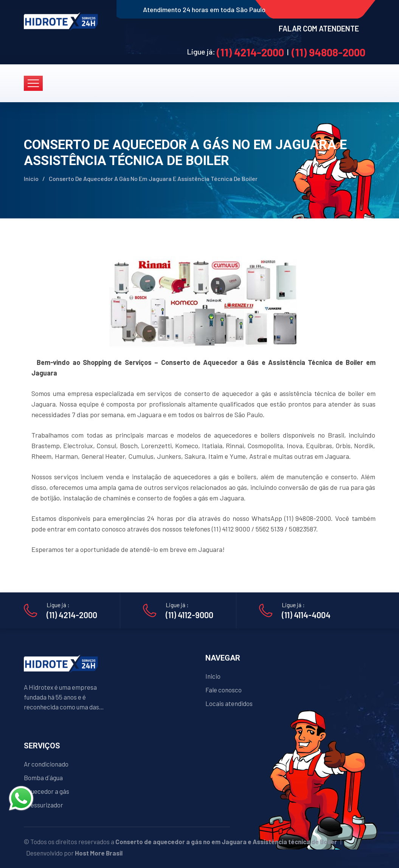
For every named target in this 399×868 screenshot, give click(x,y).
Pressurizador (43, 805)
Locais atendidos (229, 703)
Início (31, 178)
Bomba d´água (43, 778)
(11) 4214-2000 (250, 52)
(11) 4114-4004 (306, 615)
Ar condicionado (46, 764)
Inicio (213, 676)
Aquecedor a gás (47, 791)
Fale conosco (224, 690)
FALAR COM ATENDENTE (319, 28)
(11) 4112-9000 (189, 615)
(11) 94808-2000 (328, 52)
